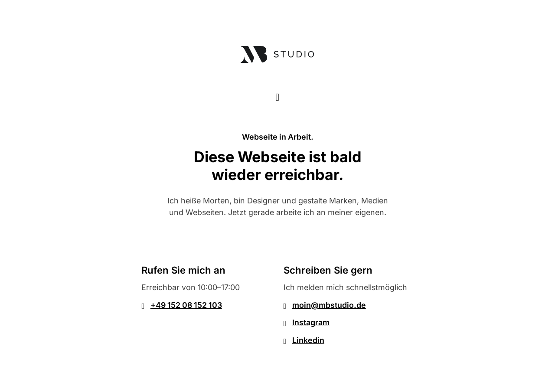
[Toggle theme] (277, 97)
